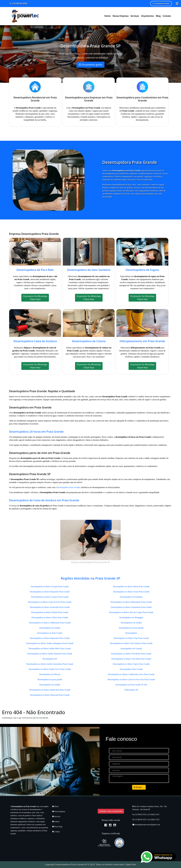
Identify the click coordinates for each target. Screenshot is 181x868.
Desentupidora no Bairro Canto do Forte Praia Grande (50, 602)
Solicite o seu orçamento (111, 811)
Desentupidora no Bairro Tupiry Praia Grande (131, 664)
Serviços (135, 16)
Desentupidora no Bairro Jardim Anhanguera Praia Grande (50, 643)
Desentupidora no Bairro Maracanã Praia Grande (50, 695)
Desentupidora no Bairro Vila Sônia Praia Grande (131, 659)
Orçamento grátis (91, 65)
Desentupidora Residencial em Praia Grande (35, 99)
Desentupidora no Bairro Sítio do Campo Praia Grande (131, 612)
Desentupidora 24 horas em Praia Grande (36, 431)
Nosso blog (57, 827)
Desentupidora (131, 633)
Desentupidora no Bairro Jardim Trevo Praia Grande (50, 669)
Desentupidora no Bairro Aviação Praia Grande (50, 586)
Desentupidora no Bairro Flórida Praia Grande (50, 612)
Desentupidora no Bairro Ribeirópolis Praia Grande (131, 602)
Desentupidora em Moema (50, 674)
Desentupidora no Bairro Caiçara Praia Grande (50, 597)
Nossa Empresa (121, 16)
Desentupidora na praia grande (50, 679)
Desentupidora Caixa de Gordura (35, 341)
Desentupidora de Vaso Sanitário (89, 270)
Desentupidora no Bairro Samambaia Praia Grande (131, 607)
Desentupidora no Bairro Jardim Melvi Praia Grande (50, 648)
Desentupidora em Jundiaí (50, 628)
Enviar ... (139, 787)
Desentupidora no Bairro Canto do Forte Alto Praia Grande (131, 679)
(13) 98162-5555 (19, 4)
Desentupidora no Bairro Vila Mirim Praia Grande (131, 654)
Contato (167, 16)
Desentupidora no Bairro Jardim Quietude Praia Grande (50, 654)
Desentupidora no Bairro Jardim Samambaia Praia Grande (50, 664)
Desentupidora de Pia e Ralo (35, 270)
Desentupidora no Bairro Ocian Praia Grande (131, 592)
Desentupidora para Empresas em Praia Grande (89, 99)
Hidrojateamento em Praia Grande (142, 341)
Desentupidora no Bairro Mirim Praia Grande (131, 586)
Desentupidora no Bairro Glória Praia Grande (50, 617)
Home (107, 16)
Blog (158, 16)
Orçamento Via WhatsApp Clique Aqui (35, 298)
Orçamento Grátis (161, 3)
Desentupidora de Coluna (89, 341)
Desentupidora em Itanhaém (131, 597)
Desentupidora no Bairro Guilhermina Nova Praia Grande (131, 674)
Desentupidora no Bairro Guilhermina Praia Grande (50, 623)
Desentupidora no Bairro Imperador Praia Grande (50, 638)
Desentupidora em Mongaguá (131, 617)
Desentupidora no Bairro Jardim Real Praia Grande (50, 690)
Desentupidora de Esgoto (142, 270)
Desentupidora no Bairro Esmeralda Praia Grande (50, 607)
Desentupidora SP (50, 659)
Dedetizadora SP (131, 690)
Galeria (56, 822)
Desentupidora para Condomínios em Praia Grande (142, 99)
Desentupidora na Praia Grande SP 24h (131, 685)
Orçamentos (148, 16)
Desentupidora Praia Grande (68, 487)
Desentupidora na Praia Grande (50, 633)
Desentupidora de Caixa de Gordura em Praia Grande (44, 500)
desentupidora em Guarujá (131, 648)
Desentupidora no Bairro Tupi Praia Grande (131, 638)
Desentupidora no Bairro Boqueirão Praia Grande (50, 592)
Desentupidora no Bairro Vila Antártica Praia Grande (131, 643)
